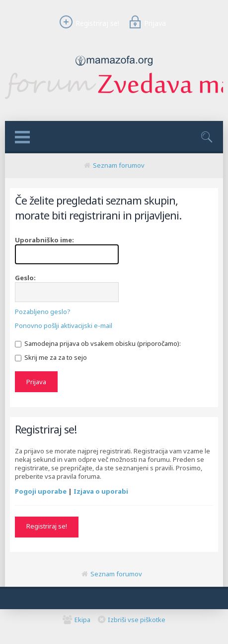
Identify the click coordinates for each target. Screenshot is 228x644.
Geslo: (25, 278)
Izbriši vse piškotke (137, 620)
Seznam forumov (119, 165)
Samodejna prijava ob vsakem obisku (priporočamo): (98, 343)
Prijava (146, 23)
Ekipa (82, 620)
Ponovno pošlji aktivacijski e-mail (64, 325)
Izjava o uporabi (101, 491)
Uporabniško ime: (44, 240)
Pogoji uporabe (41, 491)
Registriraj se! (88, 23)
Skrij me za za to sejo (51, 357)
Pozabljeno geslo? (43, 312)
